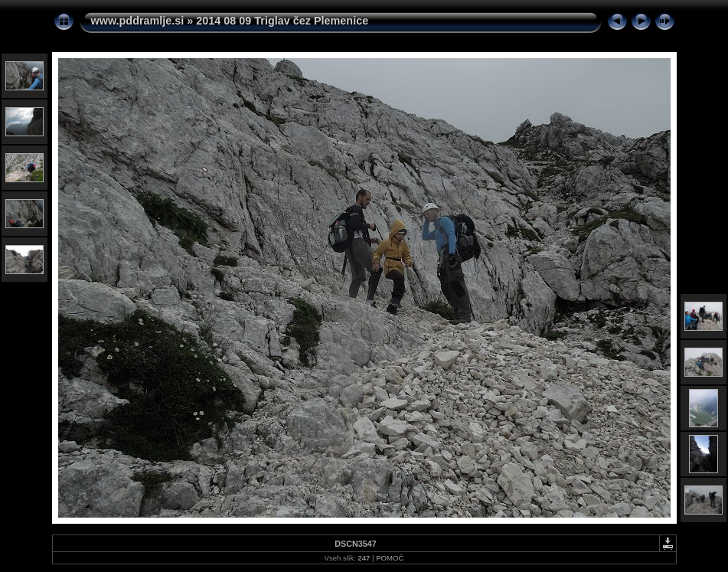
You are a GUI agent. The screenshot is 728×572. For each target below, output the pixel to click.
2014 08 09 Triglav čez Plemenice (282, 21)
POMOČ (390, 558)
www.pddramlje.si (138, 21)
